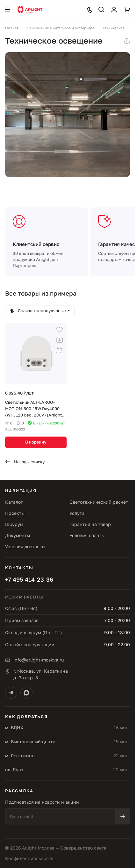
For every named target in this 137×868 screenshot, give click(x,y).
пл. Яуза (14, 770)
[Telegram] (11, 693)
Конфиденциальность (29, 858)
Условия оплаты (87, 535)
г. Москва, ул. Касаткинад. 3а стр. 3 (41, 674)
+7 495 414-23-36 (29, 579)
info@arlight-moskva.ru (39, 660)
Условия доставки (25, 546)
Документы (18, 535)
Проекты (15, 513)
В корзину (36, 442)
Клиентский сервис (36, 244)
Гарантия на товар (90, 524)
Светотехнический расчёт (99, 502)
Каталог (14, 502)
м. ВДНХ (14, 728)
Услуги (77, 513)
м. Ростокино (20, 756)
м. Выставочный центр (30, 742)
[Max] (26, 693)
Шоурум (14, 524)
